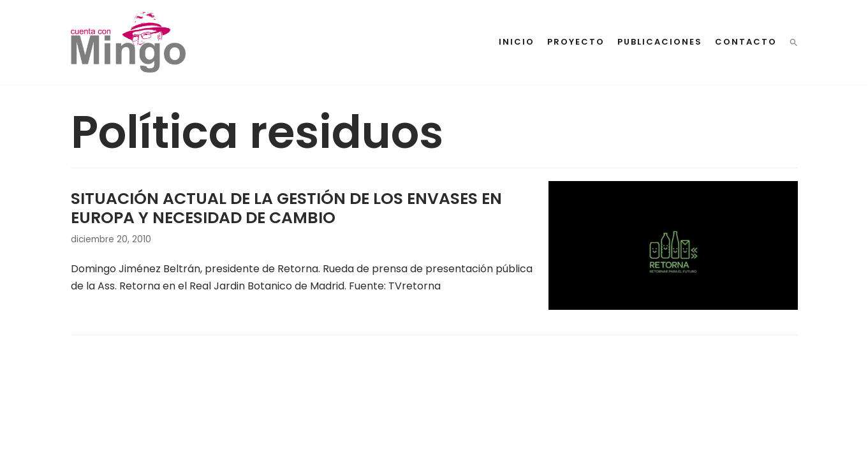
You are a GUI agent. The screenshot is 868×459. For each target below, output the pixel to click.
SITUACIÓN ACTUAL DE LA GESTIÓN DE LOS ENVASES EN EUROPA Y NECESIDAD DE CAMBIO (286, 208)
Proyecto (576, 42)
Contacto (746, 42)
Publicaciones (660, 42)
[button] (794, 42)
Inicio (517, 42)
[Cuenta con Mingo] (128, 42)
